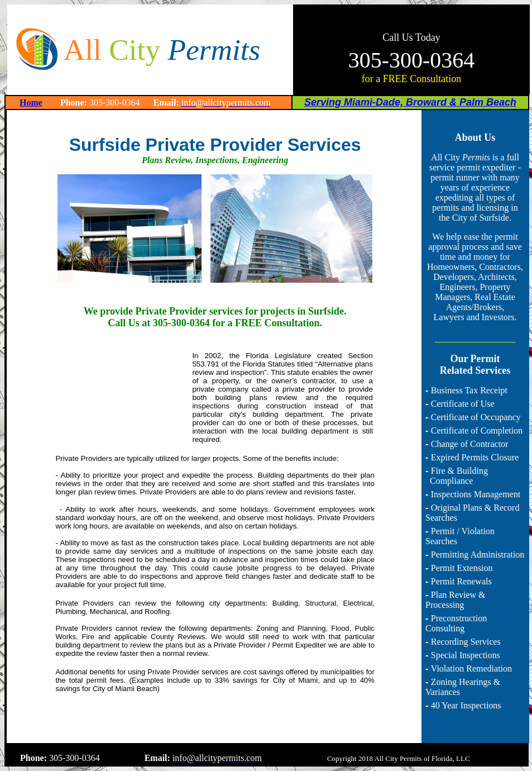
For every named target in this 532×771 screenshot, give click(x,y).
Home (31, 103)
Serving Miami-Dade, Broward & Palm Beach (410, 102)
